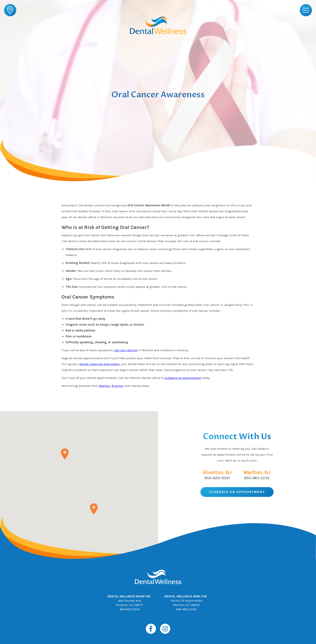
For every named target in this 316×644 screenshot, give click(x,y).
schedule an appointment (183, 378)
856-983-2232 (257, 478)
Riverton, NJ (217, 472)
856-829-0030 (217, 478)
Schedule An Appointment (237, 492)
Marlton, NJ (257, 472)
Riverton (117, 386)
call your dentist (126, 350)
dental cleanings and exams (99, 364)
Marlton (104, 386)
